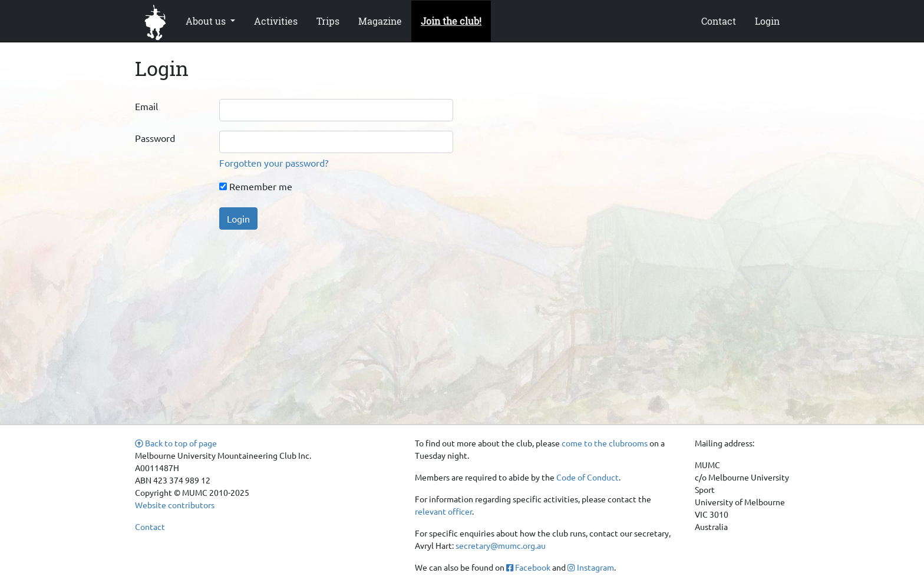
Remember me (256, 186)
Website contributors (175, 505)
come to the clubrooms (605, 443)
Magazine (380, 21)
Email (146, 106)
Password (155, 138)
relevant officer (443, 511)
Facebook (528, 567)
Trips (328, 21)
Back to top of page (176, 443)
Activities (276, 21)
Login (767, 21)
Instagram (590, 567)
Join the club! (451, 21)
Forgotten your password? (274, 163)
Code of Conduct (588, 477)
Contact (719, 21)
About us (207, 21)
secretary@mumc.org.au (501, 545)
